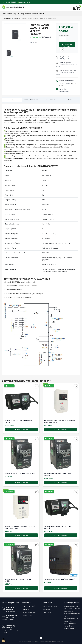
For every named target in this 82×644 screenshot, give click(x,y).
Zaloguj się (46, 609)
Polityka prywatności (29, 612)
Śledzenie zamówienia (50, 606)
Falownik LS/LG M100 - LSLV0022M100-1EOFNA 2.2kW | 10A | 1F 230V (60, 421)
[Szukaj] (79, 2)
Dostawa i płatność (28, 606)
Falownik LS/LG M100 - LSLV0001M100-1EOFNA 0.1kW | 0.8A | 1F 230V (20, 527)
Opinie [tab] (70, 100)
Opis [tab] (12, 100)
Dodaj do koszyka (67, 45)
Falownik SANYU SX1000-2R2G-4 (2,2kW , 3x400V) (18, 580)
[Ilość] (61, 39)
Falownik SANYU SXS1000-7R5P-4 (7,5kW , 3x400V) (19, 421)
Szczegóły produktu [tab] (31, 100)
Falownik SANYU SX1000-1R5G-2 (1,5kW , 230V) (20, 473)
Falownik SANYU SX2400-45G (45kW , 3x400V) (60, 579)
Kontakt (41, 14)
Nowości (35, 14)
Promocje (28, 14)
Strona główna (7, 14)
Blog (22, 14)
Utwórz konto (47, 612)
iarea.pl (61, 642)
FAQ (19, 14)
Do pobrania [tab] (51, 100)
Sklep (14, 14)
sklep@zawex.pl (64, 91)
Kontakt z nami (27, 615)
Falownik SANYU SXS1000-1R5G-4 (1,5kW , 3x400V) (58, 527)
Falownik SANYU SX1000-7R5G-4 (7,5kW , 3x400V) (58, 474)
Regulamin (26, 609)
